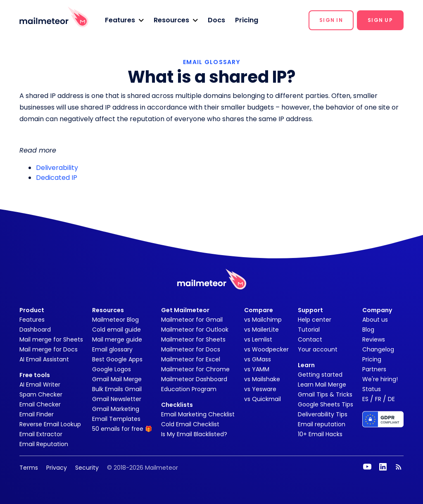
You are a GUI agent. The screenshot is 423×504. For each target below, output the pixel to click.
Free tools (35, 375)
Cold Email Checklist (190, 424)
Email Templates (116, 419)
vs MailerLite (261, 330)
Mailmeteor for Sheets (193, 339)
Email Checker (40, 404)
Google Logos (112, 369)
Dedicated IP (57, 178)
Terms (29, 468)
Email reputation (322, 424)
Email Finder (37, 414)
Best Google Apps (117, 359)
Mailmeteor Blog (115, 320)
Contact (310, 339)
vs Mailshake (262, 379)
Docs (216, 20)
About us (375, 320)
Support (310, 310)
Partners (374, 369)
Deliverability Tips (323, 414)
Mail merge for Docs (49, 349)
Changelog (378, 349)
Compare (259, 310)
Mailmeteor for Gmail (192, 320)
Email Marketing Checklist (198, 414)
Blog (368, 330)
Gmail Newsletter (117, 399)
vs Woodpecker (266, 349)
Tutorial (309, 330)
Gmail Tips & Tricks (325, 394)
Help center (315, 320)
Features (32, 320)
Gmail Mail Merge (117, 379)
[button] (124, 20)
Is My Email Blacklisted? (194, 434)
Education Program (189, 389)
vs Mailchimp (263, 320)
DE (391, 399)
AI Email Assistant (44, 359)
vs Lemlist (258, 339)
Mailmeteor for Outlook (195, 330)
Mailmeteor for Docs (191, 349)
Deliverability (57, 168)
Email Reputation (44, 444)
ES (365, 399)
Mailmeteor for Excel (191, 359)
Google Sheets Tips (326, 404)
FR (378, 399)
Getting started (320, 375)
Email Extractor (41, 434)
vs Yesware (260, 389)
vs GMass (258, 359)
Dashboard (35, 330)
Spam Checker (41, 394)
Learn (306, 365)
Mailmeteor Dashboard (194, 379)
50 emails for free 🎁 (122, 429)
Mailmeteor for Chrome (195, 369)
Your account (318, 349)
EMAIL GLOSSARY (211, 62)
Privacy (57, 468)
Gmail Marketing (116, 409)
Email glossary (112, 349)
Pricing (247, 20)
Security (87, 468)
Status (372, 389)
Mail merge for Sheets (51, 339)
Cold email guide (116, 330)
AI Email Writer (40, 385)
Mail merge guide (117, 339)
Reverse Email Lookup (50, 424)
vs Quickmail (263, 399)
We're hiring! (380, 379)
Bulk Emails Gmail (117, 389)
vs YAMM (257, 369)
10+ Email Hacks (320, 434)
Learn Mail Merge (322, 385)
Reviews (374, 339)
